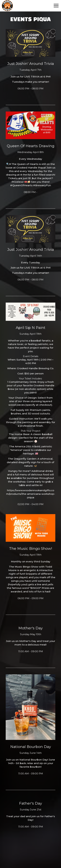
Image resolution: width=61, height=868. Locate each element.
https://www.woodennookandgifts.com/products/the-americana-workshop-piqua (31, 494)
